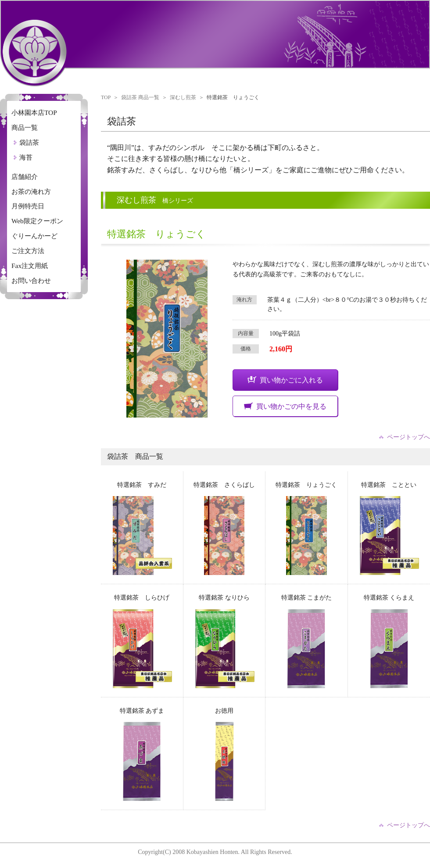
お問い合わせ (31, 280)
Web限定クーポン (37, 221)
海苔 (26, 157)
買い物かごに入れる (285, 380)
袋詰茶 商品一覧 (140, 97)
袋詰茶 (29, 142)
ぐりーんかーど (34, 236)
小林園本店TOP (34, 113)
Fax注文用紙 (30, 266)
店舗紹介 (25, 177)
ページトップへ (408, 437)
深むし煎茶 (183, 97)
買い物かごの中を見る (285, 406)
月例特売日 (28, 206)
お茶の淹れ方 (31, 191)
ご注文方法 (28, 251)
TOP (106, 97)
